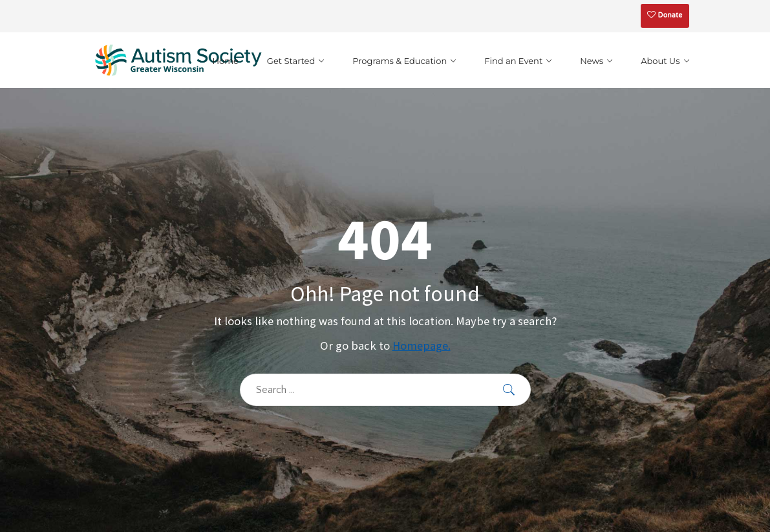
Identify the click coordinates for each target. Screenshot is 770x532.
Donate (665, 16)
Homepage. (422, 345)
